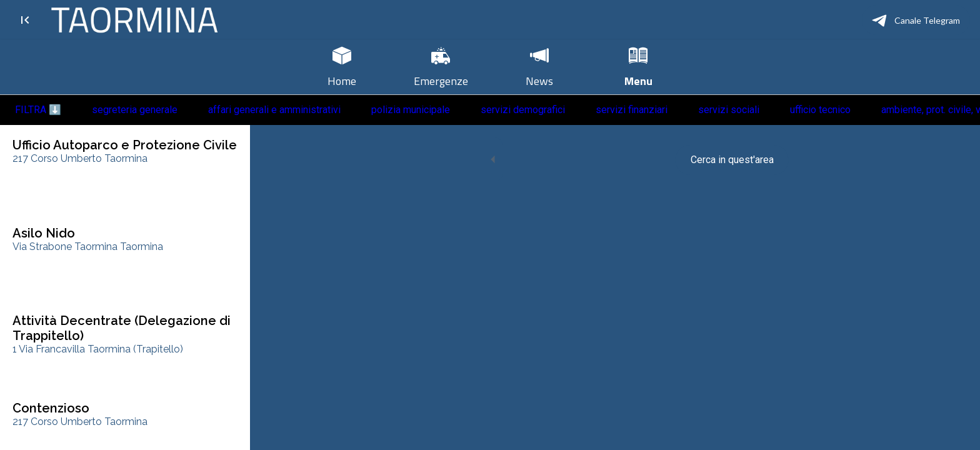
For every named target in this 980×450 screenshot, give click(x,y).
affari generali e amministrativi (274, 110)
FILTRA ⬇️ (38, 110)
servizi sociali (729, 110)
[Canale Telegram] (916, 20)
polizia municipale (411, 110)
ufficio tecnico (820, 110)
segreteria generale (135, 110)
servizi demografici (523, 110)
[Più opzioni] (638, 67)
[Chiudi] (25, 20)
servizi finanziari (632, 110)
